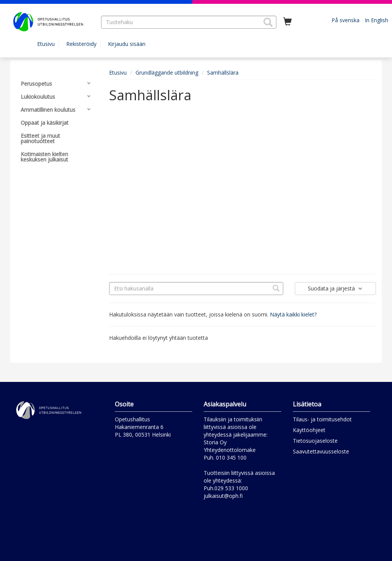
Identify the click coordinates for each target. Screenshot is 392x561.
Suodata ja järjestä (335, 288)
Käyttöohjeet (309, 430)
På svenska (345, 20)
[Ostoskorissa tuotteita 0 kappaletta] (287, 22)
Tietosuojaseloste (315, 441)
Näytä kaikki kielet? (293, 314)
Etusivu (46, 44)
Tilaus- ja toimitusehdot (322, 419)
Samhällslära (223, 73)
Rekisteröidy (81, 44)
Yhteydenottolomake (230, 450)
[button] (268, 22)
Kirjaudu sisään (127, 44)
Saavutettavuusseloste (321, 451)
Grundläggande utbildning (167, 73)
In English (376, 20)
